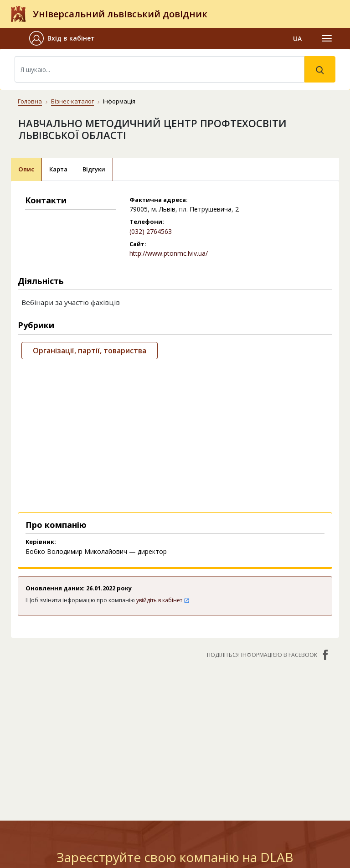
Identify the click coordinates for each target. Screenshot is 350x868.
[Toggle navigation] (327, 38)
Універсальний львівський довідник (120, 14)
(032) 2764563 (151, 231)
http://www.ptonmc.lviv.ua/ (169, 253)
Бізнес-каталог (72, 101)
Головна (30, 101)
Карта (58, 169)
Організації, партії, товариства (90, 351)
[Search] (160, 69)
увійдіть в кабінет (163, 600)
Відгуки (94, 169)
